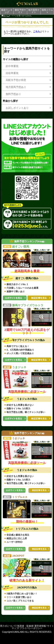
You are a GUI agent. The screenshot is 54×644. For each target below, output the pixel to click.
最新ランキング (7, 11)
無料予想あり (13, 94)
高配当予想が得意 (16, 80)
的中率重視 (12, 66)
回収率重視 (12, 73)
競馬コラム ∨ (48, 11)
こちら (37, 31)
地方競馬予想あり (16, 87)
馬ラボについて (8, 626)
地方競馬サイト (34, 11)
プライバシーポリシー (31, 628)
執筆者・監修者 (25, 626)
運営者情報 (40, 626)
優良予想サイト (20, 11)
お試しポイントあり (17, 108)
